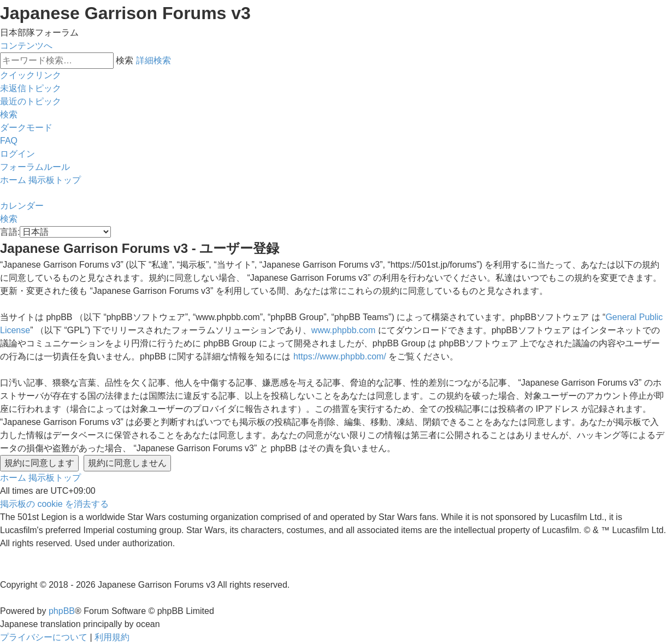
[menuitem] (31, 88)
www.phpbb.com (343, 330)
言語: (10, 232)
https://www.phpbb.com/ (340, 356)
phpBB (62, 611)
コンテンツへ (26, 46)
